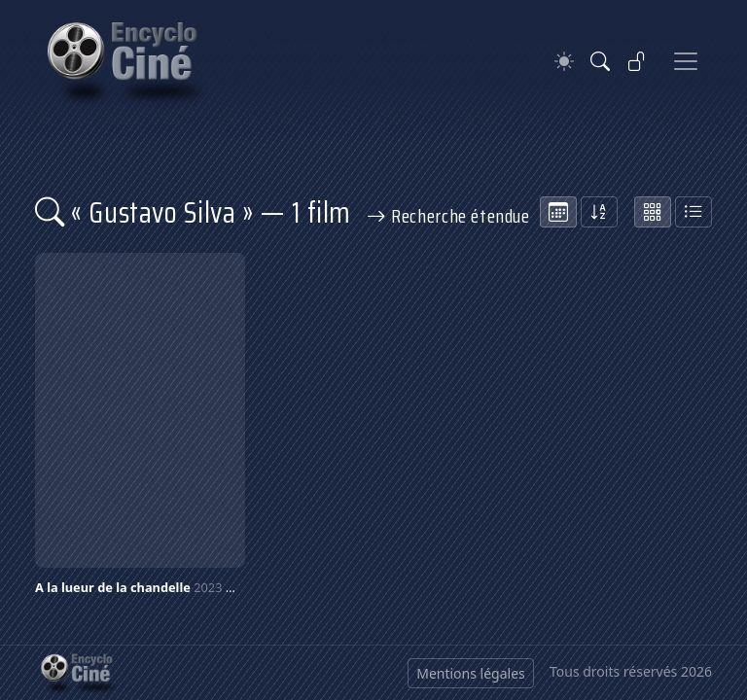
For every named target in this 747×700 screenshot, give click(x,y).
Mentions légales (471, 673)
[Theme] (564, 62)
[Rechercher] (600, 61)
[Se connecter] (637, 61)
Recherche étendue (448, 216)
